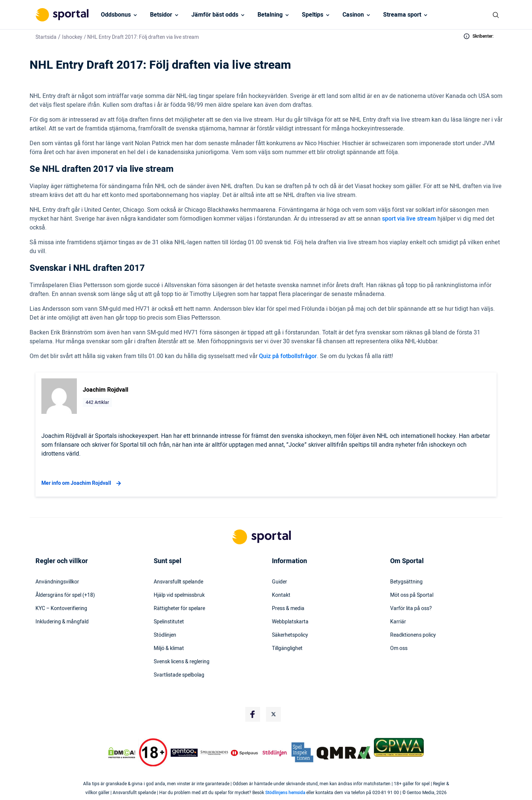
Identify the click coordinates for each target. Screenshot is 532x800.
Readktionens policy (413, 635)
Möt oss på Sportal (412, 595)
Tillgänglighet (287, 648)
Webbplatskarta (290, 622)
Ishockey (72, 37)
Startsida (46, 37)
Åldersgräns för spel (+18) (65, 595)
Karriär (398, 622)
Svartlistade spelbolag (179, 675)
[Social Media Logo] (253, 714)
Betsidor (161, 15)
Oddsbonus (116, 15)
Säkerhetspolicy (290, 635)
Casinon (353, 15)
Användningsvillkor (57, 582)
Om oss (399, 648)
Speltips (313, 15)
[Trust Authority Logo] (184, 753)
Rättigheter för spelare (179, 609)
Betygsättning (406, 582)
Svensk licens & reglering (182, 662)
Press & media (288, 609)
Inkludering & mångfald (62, 622)
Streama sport (402, 15)
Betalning (270, 15)
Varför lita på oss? (411, 609)
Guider (279, 582)
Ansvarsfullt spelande (178, 582)
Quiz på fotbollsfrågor (288, 356)
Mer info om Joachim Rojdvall (82, 483)
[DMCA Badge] (122, 753)
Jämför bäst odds (215, 15)
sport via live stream (409, 219)
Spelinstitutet (169, 622)
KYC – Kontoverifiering (61, 609)
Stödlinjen (165, 635)
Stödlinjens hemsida (285, 793)
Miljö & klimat (169, 648)
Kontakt (281, 595)
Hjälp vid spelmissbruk (179, 595)
